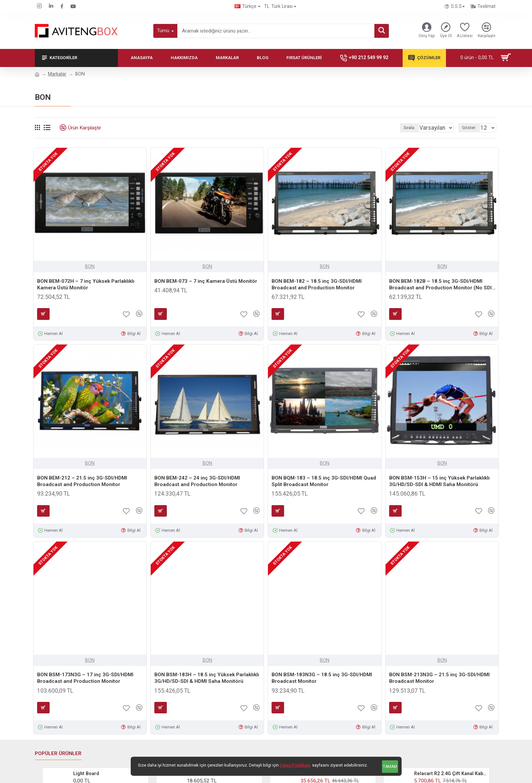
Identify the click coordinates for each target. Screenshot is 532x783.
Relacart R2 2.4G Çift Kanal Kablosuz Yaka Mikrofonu (450, 773)
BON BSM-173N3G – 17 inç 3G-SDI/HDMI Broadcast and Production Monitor (85, 678)
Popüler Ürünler (58, 753)
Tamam (390, 767)
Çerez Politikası (295, 765)
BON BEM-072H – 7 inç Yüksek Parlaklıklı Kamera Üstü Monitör (86, 284)
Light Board (86, 773)
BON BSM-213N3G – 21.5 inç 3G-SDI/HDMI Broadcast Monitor (439, 678)
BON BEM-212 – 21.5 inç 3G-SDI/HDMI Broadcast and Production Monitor (82, 481)
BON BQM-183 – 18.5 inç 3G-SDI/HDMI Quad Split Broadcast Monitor (324, 481)
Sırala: (403, 128)
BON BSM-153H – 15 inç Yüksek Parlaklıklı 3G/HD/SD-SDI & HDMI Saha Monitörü (439, 481)
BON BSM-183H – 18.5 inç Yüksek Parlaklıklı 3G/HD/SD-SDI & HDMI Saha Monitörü (207, 678)
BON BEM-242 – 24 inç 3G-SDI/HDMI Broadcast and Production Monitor (197, 481)
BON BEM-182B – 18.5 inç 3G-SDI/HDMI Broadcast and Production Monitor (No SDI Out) (440, 285)
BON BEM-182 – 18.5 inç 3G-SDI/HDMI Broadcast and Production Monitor (317, 284)
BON (90, 266)
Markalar (57, 74)
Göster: (472, 128)
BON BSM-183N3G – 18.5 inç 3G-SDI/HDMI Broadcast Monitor (322, 678)
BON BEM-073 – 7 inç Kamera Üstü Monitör (206, 281)
